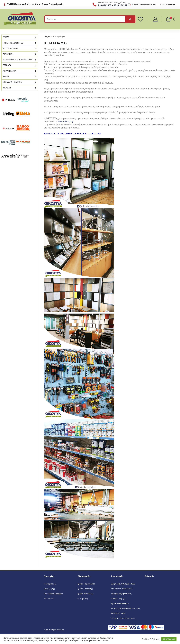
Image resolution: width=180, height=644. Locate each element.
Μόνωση (7, 88)
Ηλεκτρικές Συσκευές (13, 43)
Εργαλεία (7, 65)
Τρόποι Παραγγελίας (86, 584)
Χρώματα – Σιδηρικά (12, 82)
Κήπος (6, 77)
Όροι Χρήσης (49, 589)
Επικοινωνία (49, 599)
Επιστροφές (83, 599)
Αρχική (47, 37)
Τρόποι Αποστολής (85, 594)
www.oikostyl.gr (66, 122)
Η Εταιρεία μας (50, 584)
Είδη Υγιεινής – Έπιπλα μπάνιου (17, 60)
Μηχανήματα (10, 71)
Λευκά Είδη (8, 54)
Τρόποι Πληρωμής (85, 589)
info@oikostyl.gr (118, 599)
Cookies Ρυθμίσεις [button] (150, 639)
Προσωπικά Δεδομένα (53, 594)
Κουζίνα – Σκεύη (11, 48)
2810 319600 (127, 589)
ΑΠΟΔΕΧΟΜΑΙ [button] (169, 639)
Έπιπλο (6, 37)
